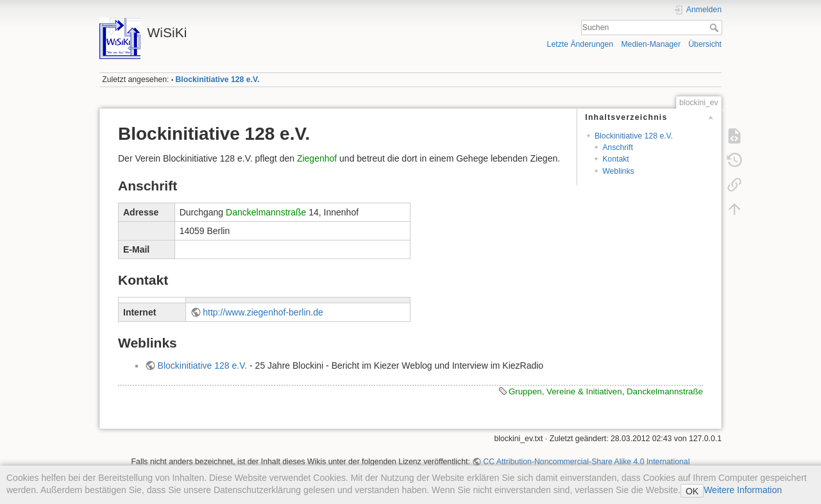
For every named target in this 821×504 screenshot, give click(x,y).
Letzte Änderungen (580, 44)
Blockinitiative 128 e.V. (218, 80)
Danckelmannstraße (266, 212)
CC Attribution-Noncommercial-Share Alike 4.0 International (586, 462)
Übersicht (705, 44)
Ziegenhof (317, 158)
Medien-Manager (651, 44)
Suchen (715, 28)
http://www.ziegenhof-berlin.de (263, 312)
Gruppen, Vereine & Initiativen (565, 391)
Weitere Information (743, 490)
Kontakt (616, 159)
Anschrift (618, 147)
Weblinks (618, 171)
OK (692, 491)
